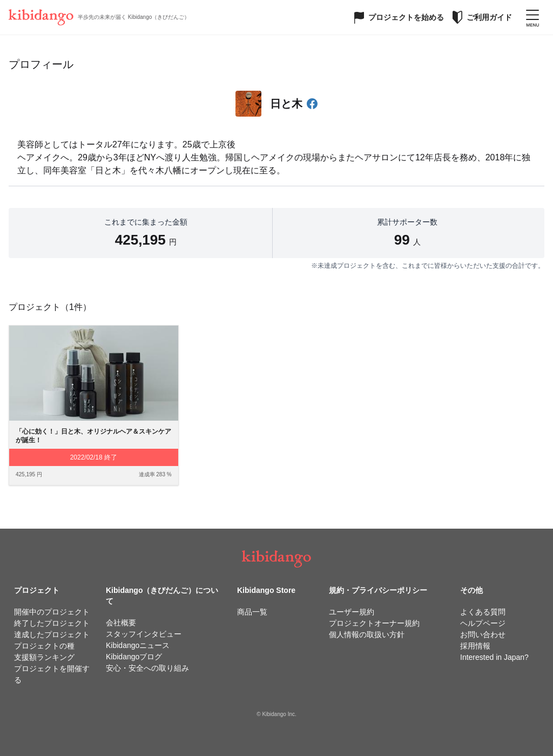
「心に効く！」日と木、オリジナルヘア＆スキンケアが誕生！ (93, 436)
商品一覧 (252, 612)
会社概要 (121, 623)
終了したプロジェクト (52, 623)
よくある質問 (483, 612)
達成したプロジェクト (52, 634)
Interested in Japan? (494, 657)
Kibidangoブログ (134, 657)
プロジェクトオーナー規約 (374, 623)
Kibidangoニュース (138, 645)
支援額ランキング (44, 657)
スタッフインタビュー (144, 634)
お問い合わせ (483, 634)
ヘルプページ (483, 623)
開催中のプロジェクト (52, 612)
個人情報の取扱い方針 (367, 634)
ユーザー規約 (352, 612)
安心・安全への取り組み (147, 668)
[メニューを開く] (532, 17)
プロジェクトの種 (44, 646)
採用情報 (475, 646)
